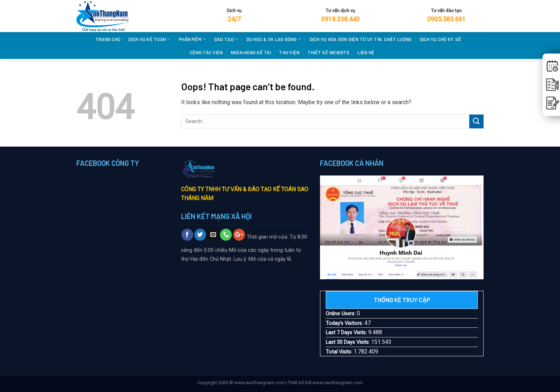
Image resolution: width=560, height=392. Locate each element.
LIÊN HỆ (366, 52)
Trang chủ (108, 39)
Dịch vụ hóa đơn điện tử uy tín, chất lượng (361, 39)
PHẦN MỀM (192, 39)
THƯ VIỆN (289, 52)
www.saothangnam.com (259, 383)
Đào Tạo (226, 39)
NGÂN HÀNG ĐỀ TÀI (251, 52)
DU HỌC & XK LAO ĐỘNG (274, 39)
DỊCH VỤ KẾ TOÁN (149, 39)
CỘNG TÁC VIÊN (206, 52)
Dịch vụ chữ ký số (440, 39)
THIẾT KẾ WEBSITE (329, 52)
